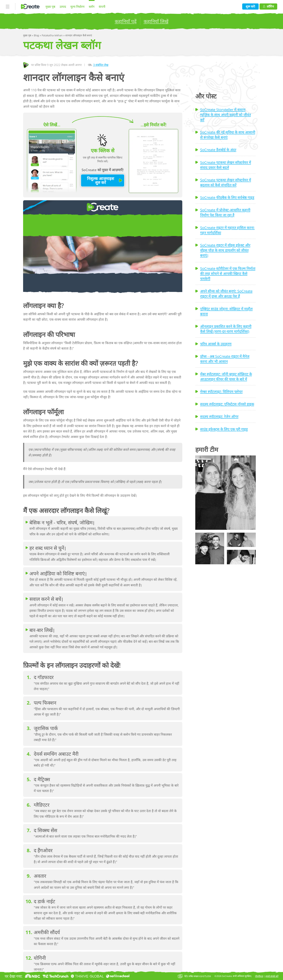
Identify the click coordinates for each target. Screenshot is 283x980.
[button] (226, 493)
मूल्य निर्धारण (77, 7)
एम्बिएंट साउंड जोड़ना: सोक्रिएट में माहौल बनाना (226, 311)
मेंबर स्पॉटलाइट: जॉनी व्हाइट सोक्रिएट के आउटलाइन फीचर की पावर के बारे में (226, 376)
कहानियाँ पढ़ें (126, 21)
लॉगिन (268, 6)
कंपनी (102, 7)
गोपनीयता (259, 976)
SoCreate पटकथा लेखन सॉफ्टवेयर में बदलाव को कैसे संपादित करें (226, 182)
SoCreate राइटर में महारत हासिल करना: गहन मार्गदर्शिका (227, 230)
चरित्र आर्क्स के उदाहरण (216, 344)
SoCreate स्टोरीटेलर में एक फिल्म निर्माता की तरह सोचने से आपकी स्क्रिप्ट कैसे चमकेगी (228, 273)
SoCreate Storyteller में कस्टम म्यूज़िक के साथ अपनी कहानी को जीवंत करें (226, 115)
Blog (37, 35)
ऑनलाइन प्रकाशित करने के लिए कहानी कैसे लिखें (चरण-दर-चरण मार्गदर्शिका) (226, 329)
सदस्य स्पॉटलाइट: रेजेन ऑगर (219, 416)
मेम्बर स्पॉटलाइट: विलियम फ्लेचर (221, 391)
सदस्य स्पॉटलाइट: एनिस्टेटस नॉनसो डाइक (227, 404)
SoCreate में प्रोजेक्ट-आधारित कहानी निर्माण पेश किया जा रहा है (225, 212)
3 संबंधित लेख (101, 65)
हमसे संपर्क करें (272, 976)
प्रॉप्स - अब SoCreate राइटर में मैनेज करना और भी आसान (225, 359)
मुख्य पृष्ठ (50, 7)
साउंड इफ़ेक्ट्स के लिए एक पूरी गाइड (224, 429)
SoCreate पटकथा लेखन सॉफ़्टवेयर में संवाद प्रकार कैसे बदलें (226, 165)
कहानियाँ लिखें (156, 21)
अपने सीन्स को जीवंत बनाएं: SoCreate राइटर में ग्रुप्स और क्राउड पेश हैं (226, 294)
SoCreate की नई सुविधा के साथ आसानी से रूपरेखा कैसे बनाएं (228, 135)
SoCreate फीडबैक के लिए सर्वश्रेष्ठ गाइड (227, 197)
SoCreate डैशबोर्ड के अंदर (218, 150)
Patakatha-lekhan (53, 35)
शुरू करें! (251, 6)
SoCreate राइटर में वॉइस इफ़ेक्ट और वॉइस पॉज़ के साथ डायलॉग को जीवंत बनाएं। (225, 250)
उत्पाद (63, 7)
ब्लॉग (92, 7)
